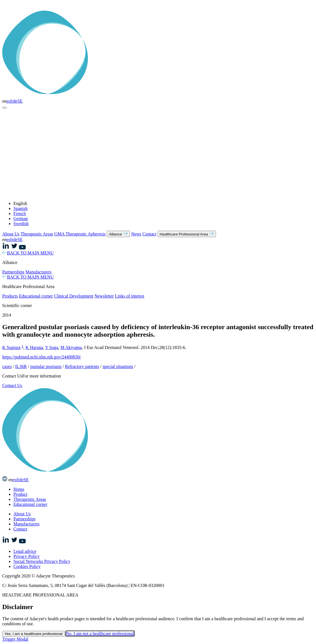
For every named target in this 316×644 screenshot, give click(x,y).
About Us (11, 234)
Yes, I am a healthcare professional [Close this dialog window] (34, 634)
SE (20, 101)
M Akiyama (71, 347)
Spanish (21, 208)
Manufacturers (38, 272)
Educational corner (36, 296)
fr (12, 101)
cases (7, 366)
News (136, 234)
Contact (149, 234)
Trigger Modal (15, 639)
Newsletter (104, 296)
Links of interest (130, 296)
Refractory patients (82, 366)
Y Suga (52, 347)
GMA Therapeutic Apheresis (80, 234)
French (20, 214)
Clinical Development (74, 296)
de (15, 101)
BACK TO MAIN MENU (28, 253)
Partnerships (13, 272)
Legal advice (25, 551)
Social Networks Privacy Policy (42, 561)
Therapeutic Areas (37, 234)
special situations (118, 366)
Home (19, 489)
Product (20, 494)
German (21, 219)
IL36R (21, 366)
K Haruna (34, 347)
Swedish (21, 224)
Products (10, 296)
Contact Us (12, 385)
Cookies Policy (27, 566)
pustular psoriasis (46, 366)
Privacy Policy (27, 556)
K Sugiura (11, 347)
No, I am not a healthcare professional (100, 634)
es (8, 101)
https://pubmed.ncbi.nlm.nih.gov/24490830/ (42, 357)
